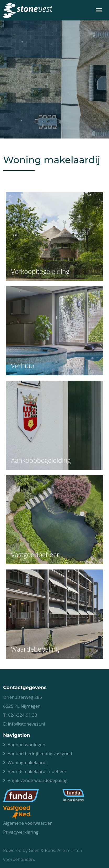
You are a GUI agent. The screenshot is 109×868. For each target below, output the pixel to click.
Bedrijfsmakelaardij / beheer (37, 771)
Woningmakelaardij (28, 762)
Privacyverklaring (21, 832)
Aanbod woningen (26, 745)
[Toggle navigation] (99, 10)
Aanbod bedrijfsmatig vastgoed (40, 753)
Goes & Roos (42, 850)
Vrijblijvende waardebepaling (38, 780)
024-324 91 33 (23, 715)
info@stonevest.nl (26, 724)
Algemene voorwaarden (28, 823)
